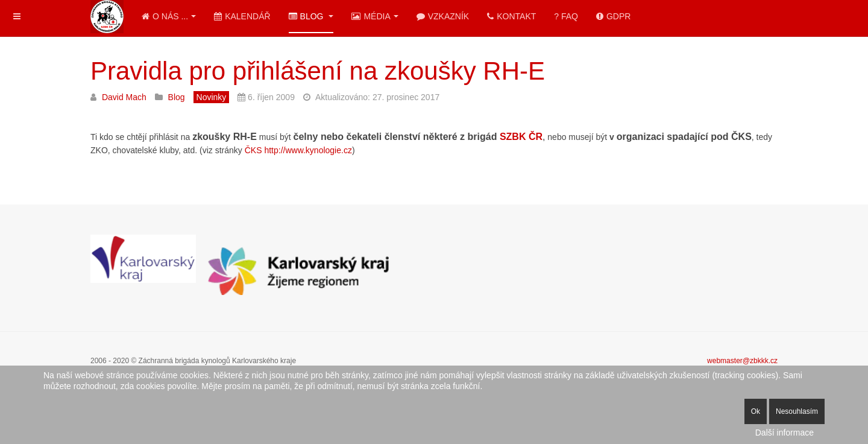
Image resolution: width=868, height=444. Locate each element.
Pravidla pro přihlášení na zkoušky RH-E (318, 71)
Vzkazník (443, 16)
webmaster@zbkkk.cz (742, 361)
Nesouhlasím (797, 411)
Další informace (785, 433)
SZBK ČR (521, 137)
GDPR (613, 16)
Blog (311, 16)
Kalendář (242, 16)
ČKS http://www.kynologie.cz (298, 150)
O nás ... (169, 16)
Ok (756, 411)
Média (375, 16)
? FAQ (566, 16)
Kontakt (511, 16)
